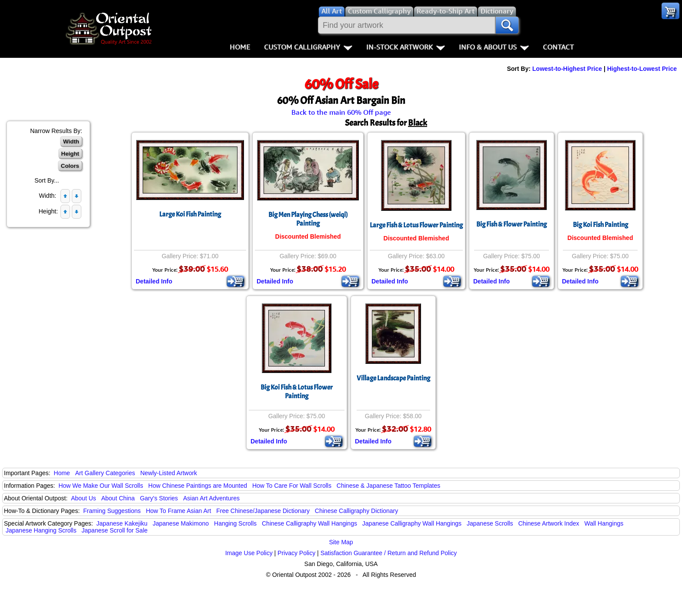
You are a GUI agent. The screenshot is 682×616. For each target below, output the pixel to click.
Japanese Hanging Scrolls (41, 530)
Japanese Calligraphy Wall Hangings (412, 523)
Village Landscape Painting (393, 378)
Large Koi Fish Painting (190, 214)
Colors (70, 166)
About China (118, 498)
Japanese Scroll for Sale (115, 530)
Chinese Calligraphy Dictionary (356, 511)
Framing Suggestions (112, 511)
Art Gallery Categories (105, 473)
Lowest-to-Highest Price (567, 69)
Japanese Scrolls (490, 523)
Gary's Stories (159, 498)
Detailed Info (154, 281)
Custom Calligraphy (308, 47)
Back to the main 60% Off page (341, 112)
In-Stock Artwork (406, 47)
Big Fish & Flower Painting (512, 224)
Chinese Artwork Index (549, 523)
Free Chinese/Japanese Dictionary (263, 511)
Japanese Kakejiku (122, 523)
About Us (84, 498)
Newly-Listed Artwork (169, 473)
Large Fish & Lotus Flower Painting (416, 225)
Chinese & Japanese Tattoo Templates (388, 486)
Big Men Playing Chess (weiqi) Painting (308, 219)
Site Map (341, 542)
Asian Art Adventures (211, 498)
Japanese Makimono (181, 523)
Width (71, 142)
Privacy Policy (296, 553)
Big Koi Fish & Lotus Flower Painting (297, 392)
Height (70, 154)
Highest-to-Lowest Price (642, 69)
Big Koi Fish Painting (600, 225)
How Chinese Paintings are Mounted (198, 486)
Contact (558, 47)
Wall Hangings (604, 523)
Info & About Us (494, 47)
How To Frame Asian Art (178, 511)
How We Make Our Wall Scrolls (100, 486)
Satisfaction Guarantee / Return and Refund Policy (389, 553)
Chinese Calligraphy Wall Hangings (309, 523)
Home (240, 47)
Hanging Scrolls (235, 523)
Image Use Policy (249, 553)
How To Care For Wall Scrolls (292, 486)
